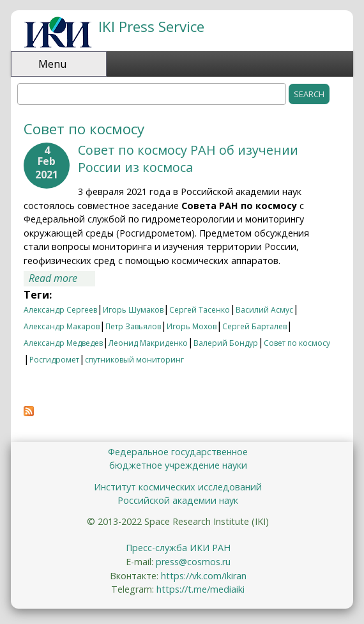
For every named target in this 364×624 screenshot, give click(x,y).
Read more (62, 279)
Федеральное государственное (178, 452)
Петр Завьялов (133, 326)
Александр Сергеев (60, 310)
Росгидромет (54, 360)
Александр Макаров (62, 326)
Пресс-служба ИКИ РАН (178, 548)
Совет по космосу (297, 343)
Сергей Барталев (254, 326)
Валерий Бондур (226, 343)
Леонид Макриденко (148, 343)
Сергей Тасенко (200, 310)
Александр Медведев (63, 343)
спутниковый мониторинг (134, 360)
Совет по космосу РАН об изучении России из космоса (188, 159)
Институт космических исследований (178, 487)
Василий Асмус (264, 310)
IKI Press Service (151, 27)
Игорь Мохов (192, 326)
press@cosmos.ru (193, 562)
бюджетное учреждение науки (178, 465)
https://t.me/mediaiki (201, 589)
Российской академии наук (178, 500)
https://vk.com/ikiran (204, 576)
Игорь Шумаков (133, 310)
